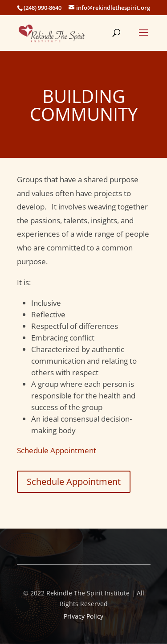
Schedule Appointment (57, 450)
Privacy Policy (83, 616)
